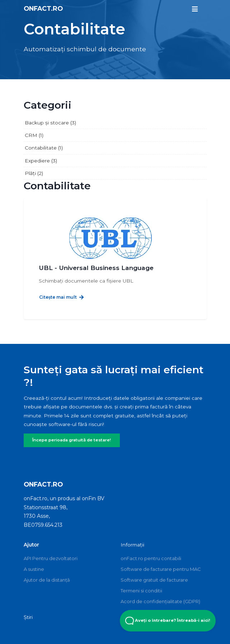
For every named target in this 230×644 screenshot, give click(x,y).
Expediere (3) (41, 161)
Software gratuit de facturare (154, 580)
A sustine (34, 569)
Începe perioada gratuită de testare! (72, 440)
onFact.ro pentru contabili (151, 558)
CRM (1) (34, 135)
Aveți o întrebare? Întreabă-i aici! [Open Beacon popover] (168, 621)
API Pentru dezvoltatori (51, 558)
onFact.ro (43, 8)
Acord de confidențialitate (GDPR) (160, 601)
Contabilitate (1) (44, 148)
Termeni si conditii (141, 591)
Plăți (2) (34, 173)
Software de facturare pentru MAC (161, 569)
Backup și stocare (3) (50, 123)
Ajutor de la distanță (47, 580)
